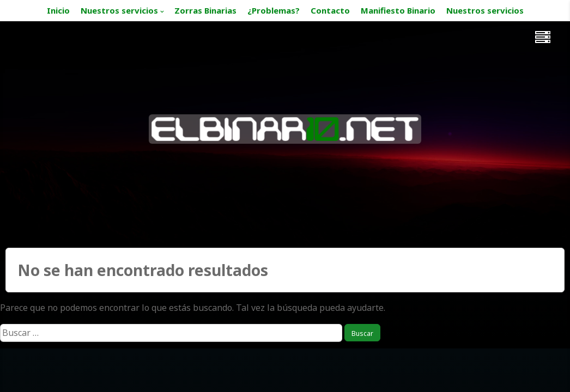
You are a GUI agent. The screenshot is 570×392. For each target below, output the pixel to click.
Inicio (58, 10)
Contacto (330, 10)
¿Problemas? (274, 10)
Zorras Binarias (205, 10)
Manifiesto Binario (398, 10)
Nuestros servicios (119, 10)
